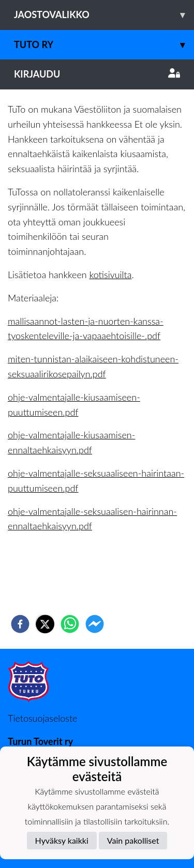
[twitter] (45, 624)
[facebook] (20, 624)
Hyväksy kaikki (62, 840)
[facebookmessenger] (95, 624)
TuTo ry (104, 45)
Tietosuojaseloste (42, 718)
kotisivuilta (111, 275)
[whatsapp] (70, 624)
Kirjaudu (97, 74)
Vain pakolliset (133, 840)
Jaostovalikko (104, 15)
